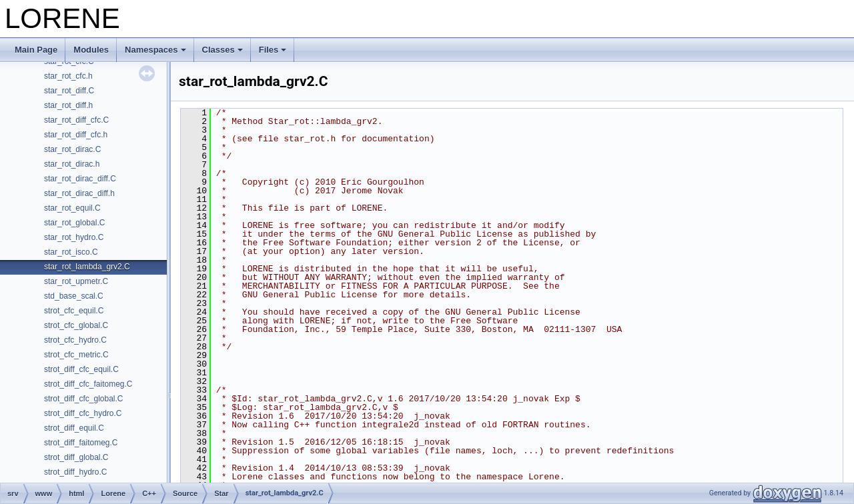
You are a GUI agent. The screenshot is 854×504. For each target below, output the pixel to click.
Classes (223, 50)
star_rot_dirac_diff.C (80, 179)
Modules (91, 50)
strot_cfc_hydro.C (75, 340)
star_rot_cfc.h (68, 76)
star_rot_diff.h (68, 105)
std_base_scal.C (74, 296)
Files (273, 50)
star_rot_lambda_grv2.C (87, 267)
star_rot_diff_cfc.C (76, 120)
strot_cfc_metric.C (76, 355)
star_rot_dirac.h (72, 164)
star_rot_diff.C (69, 91)
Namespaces (155, 50)
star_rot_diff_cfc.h (76, 135)
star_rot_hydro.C (74, 237)
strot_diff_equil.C (74, 428)
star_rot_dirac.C (72, 149)
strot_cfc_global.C (76, 325)
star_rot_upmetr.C (76, 281)
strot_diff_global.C (76, 457)
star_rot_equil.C (72, 208)
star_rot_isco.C (71, 252)
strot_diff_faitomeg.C (81, 443)
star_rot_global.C (74, 223)
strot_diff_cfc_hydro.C (83, 413)
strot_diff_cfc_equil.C (81, 369)
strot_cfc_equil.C (74, 311)
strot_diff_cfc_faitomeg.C (88, 384)
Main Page (36, 50)
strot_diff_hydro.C (76, 472)
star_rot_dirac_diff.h (79, 193)
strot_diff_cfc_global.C (84, 399)
